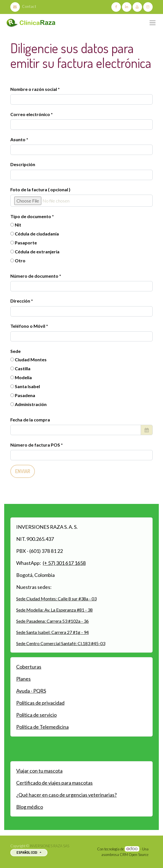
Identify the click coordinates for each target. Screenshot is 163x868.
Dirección (21, 301)
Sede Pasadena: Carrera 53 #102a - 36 (52, 621)
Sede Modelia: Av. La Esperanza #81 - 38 (54, 610)
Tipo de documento (31, 216)
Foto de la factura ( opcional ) (40, 189)
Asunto (18, 139)
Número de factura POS (36, 445)
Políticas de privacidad (40, 703)
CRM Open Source (134, 855)
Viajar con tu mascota (39, 771)
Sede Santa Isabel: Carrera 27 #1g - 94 (52, 632)
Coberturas (29, 667)
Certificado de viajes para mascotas (54, 783)
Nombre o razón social (34, 89)
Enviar (23, 471)
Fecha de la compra (30, 420)
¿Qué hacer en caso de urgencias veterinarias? (66, 795)
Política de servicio (36, 715)
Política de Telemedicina (42, 727)
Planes (23, 679)
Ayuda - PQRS (31, 691)
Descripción (23, 164)
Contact (23, 6)
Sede (15, 351)
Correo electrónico (30, 114)
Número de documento (35, 276)
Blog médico (30, 807)
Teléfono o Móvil (28, 326)
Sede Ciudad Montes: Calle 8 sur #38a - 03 (56, 599)
